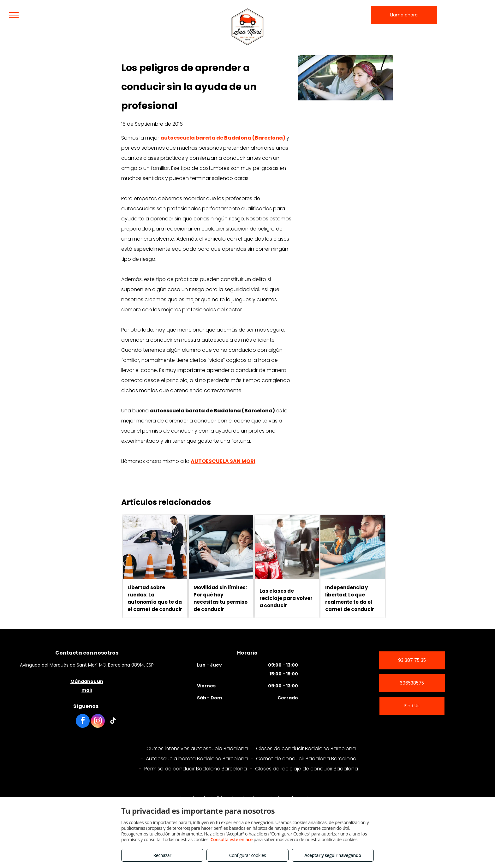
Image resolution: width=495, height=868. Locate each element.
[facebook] (83, 722)
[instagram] (98, 722)
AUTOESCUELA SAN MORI (223, 461)
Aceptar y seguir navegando (333, 855)
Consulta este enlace (232, 839)
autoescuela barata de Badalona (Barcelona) (223, 138)
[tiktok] (113, 722)
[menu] (14, 15)
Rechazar (162, 855)
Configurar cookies (248, 855)
